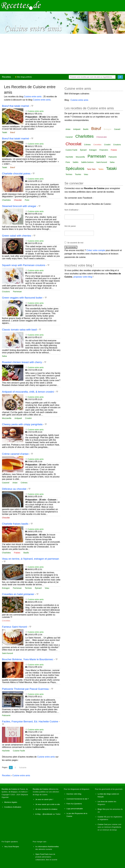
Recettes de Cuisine (9, 789)
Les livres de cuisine (105, 802)
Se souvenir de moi (75, 243)
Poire (27, 200)
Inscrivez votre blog (74, 794)
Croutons (6, 292)
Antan (15, 483)
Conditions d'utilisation (13, 807)
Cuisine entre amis (33, 97)
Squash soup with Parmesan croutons (24, 265)
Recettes (6, 77)
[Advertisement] (62, 54)
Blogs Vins (102, 809)
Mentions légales (11, 802)
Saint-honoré (7, 653)
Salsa (4, 356)
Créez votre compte (96, 250)
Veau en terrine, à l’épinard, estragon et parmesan (31, 559)
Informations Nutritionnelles (48, 847)
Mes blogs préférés (23, 77)
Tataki (5, 132)
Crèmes (24, 483)
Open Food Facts (42, 854)
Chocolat (18, 200)
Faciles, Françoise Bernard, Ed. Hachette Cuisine (30, 721)
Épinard (38, 588)
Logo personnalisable (75, 809)
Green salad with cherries (17, 236)
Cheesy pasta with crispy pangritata (22, 424)
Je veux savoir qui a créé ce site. (48, 804)
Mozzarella (7, 418)
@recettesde (47, 814)
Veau (47, 588)
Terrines (28, 588)
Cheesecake (102, 137)
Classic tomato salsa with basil (19, 330)
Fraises (17, 553)
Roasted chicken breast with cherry (22, 362)
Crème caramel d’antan (15, 454)
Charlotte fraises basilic (15, 524)
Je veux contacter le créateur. (47, 809)
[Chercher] (120, 77)
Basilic (26, 553)
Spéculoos (75, 168)
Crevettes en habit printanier (18, 594)
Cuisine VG (102, 817)
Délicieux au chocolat (14, 489)
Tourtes (78, 174)
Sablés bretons (87, 162)
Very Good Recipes (12, 847)
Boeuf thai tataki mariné (15, 106)
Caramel (6, 483)
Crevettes (6, 621)
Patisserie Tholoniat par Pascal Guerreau (25, 689)
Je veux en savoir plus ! (44, 799)
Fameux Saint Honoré (14, 627)
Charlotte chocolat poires (16, 174)
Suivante (23, 768)
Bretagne (108, 129)
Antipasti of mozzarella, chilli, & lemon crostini (28, 392)
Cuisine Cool (102, 824)
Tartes (101, 169)
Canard (117, 129)
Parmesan (17, 292)
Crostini (28, 418)
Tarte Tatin (91, 169)
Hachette (6, 751)
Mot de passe (70, 226)
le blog (38, 814)
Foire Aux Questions (74, 804)
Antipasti (18, 418)
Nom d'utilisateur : (72, 210)
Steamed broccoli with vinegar (19, 206)
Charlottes (6, 200)
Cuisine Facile (19, 751)
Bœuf (13, 132)
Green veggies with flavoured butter (22, 298)
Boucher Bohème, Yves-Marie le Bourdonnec (28, 659)
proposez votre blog (83, 277)
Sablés (76, 162)
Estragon (6, 588)
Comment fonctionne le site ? (78, 799)
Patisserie (6, 715)
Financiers (104, 150)
